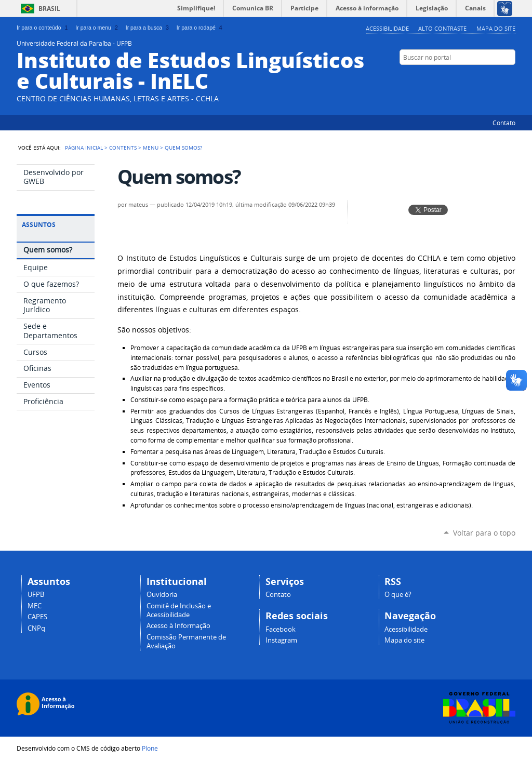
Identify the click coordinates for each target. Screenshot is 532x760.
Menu (151, 148)
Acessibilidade (387, 28)
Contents (123, 148)
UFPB (36, 595)
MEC (35, 606)
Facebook (497, 77)
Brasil (49, 9)
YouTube (484, 77)
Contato (504, 123)
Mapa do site (496, 28)
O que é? (398, 595)
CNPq (36, 628)
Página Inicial (84, 148)
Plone (150, 748)
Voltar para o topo (484, 533)
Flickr (510, 77)
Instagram (281, 640)
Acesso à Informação (178, 626)
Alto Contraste (442, 28)
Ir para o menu (97, 28)
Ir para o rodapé (201, 28)
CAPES (37, 617)
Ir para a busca (148, 28)
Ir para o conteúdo (43, 28)
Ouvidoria (162, 595)
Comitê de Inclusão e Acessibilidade (179, 610)
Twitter (471, 77)
